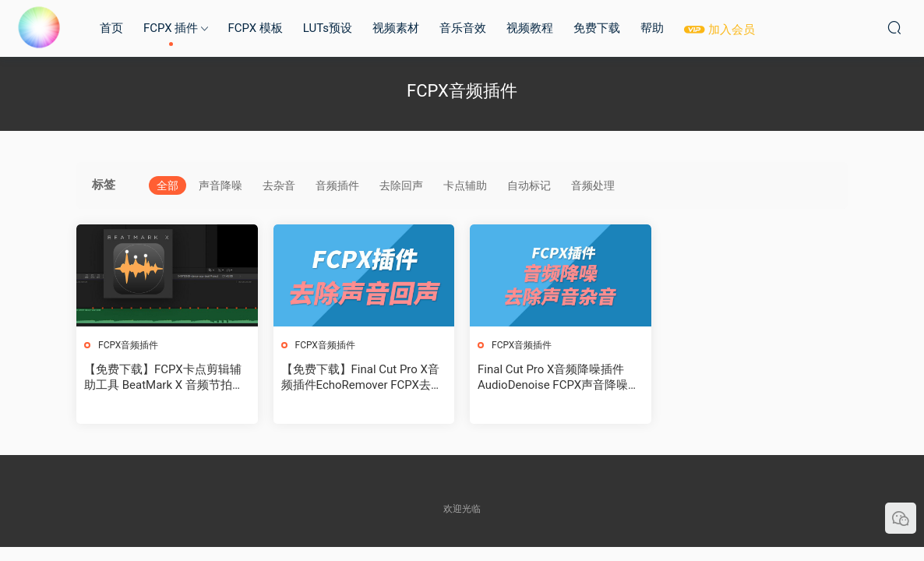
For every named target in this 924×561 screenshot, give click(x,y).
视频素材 (396, 28)
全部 (168, 185)
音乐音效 (463, 28)
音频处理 (593, 185)
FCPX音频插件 (128, 345)
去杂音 (279, 185)
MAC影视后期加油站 (39, 27)
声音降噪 (220, 185)
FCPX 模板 (255, 28)
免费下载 (597, 28)
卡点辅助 (465, 185)
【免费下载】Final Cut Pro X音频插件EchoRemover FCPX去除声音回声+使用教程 (362, 378)
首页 (111, 28)
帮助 (652, 28)
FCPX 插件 (171, 28)
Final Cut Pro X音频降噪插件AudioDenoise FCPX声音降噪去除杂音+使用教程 (559, 378)
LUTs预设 (328, 28)
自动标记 (529, 185)
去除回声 (401, 185)
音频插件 (337, 185)
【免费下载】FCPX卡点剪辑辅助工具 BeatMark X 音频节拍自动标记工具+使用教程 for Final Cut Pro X (164, 378)
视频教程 (530, 28)
